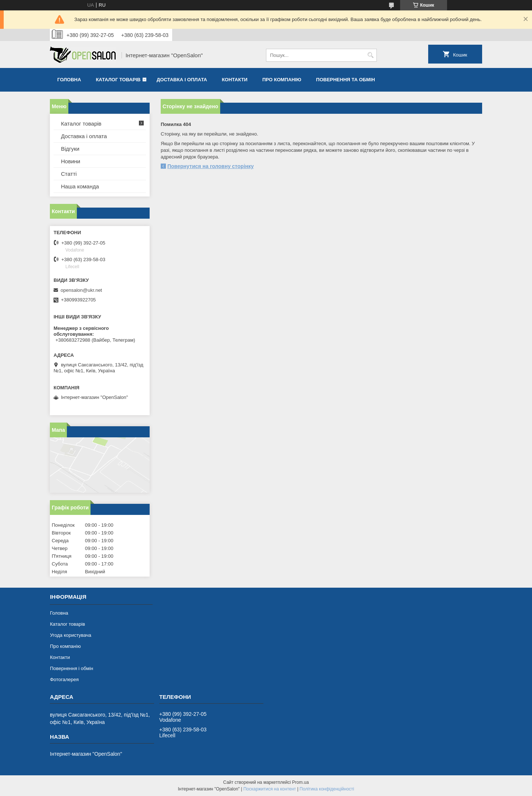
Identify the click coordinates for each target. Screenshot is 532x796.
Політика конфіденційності (327, 789)
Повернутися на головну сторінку (211, 166)
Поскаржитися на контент (270, 789)
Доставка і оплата (182, 80)
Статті (69, 174)
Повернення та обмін (346, 80)
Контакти (235, 80)
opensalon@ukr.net (81, 290)
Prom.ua (301, 782)
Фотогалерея (64, 679)
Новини (71, 161)
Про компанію (282, 80)
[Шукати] (370, 55)
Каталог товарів (118, 80)
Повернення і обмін (71, 668)
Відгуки (70, 149)
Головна (69, 80)
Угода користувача (71, 635)
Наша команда (80, 186)
